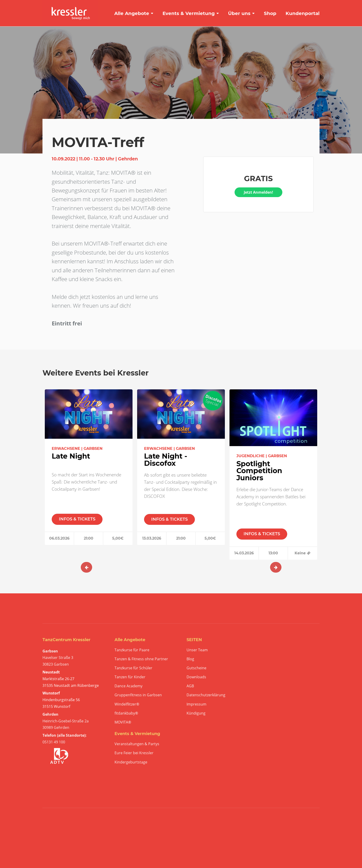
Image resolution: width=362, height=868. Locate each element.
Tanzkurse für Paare (132, 650)
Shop (270, 13)
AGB (190, 686)
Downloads (196, 677)
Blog (190, 659)
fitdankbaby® (126, 713)
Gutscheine (196, 668)
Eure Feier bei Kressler (134, 753)
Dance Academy (128, 686)
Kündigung (196, 713)
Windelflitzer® (127, 704)
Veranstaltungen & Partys (137, 744)
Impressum (196, 704)
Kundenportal (303, 13)
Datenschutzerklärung (206, 695)
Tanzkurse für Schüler (133, 668)
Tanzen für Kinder (130, 677)
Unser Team (197, 650)
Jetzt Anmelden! (258, 192)
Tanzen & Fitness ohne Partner (141, 659)
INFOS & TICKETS (77, 519)
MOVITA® (123, 722)
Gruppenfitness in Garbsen (138, 695)
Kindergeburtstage (131, 762)
